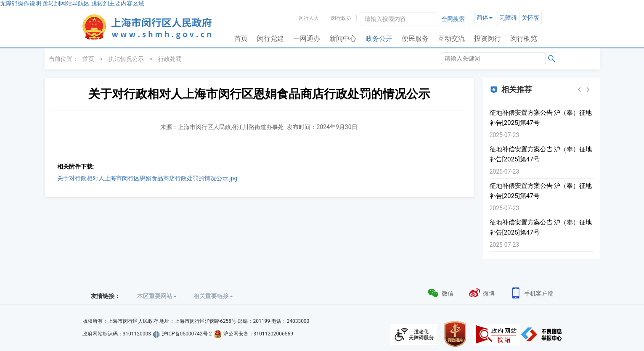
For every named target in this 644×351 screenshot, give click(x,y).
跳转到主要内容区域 (118, 3)
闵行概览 (524, 38)
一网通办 (307, 38)
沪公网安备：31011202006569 (258, 334)
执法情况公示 (126, 59)
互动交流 (451, 38)
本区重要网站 (157, 296)
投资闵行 (488, 38)
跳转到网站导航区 (66, 3)
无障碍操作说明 (21, 3)
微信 (440, 292)
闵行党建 (270, 38)
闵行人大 (309, 18)
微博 (481, 292)
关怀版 (530, 18)
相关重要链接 (213, 296)
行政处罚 (170, 59)
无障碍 (508, 18)
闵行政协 (341, 18)
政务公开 (379, 38)
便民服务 (415, 38)
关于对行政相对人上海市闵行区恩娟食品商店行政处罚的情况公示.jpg (147, 178)
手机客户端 (531, 292)
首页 (241, 38)
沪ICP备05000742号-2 (187, 334)
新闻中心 (343, 38)
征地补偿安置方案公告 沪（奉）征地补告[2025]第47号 (541, 118)
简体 (482, 17)
